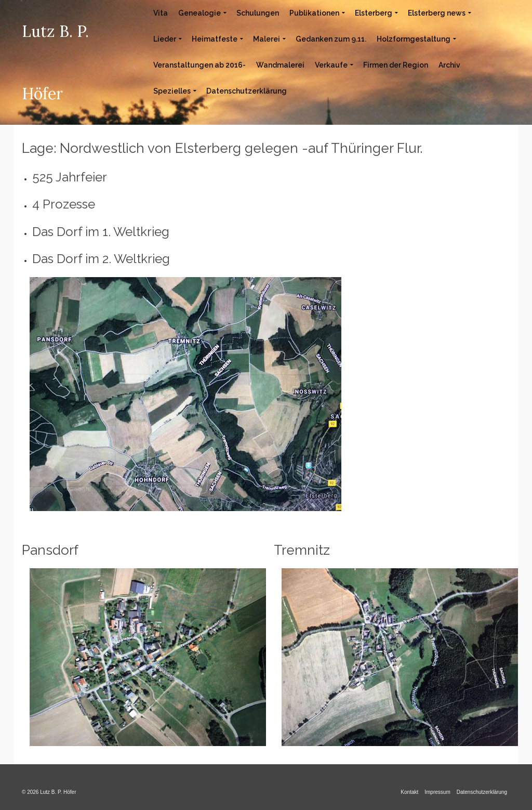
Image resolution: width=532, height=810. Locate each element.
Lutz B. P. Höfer (55, 62)
